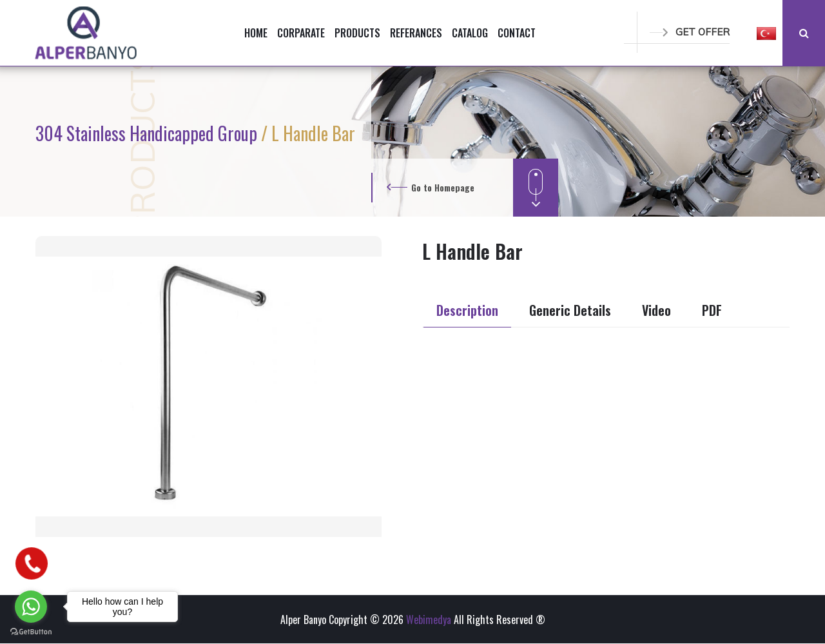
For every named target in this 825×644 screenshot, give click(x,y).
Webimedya (429, 620)
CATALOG (470, 33)
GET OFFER (690, 32)
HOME (256, 33)
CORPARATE (301, 33)
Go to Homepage (443, 187)
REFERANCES (416, 33)
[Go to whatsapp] (31, 607)
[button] (766, 33)
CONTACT (517, 33)
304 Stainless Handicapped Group (148, 133)
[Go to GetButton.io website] (31, 631)
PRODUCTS (357, 33)
